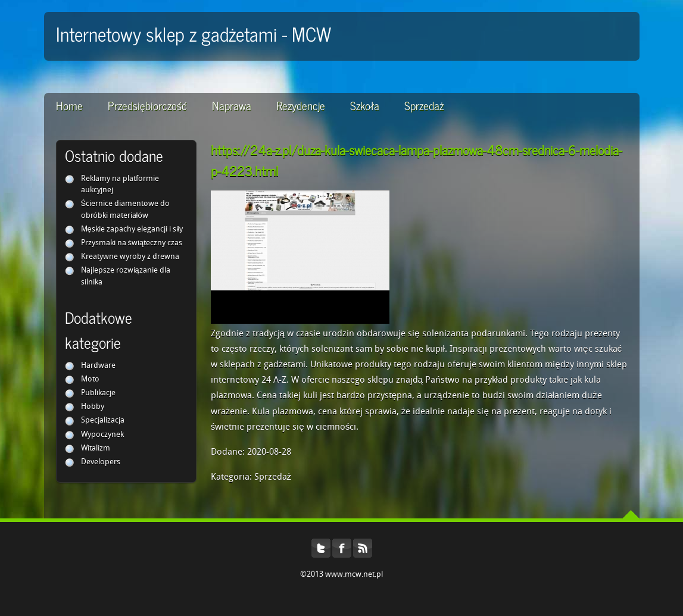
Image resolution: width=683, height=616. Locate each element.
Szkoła (365, 105)
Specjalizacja (103, 420)
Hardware (98, 366)
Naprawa (232, 105)
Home (69, 105)
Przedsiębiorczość (147, 105)
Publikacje (98, 393)
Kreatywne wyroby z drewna (130, 257)
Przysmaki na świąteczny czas (132, 243)
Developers (101, 462)
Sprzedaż (424, 105)
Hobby (93, 407)
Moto (90, 379)
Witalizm (96, 448)
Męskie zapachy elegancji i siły (132, 229)
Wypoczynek (102, 435)
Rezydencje (301, 105)
